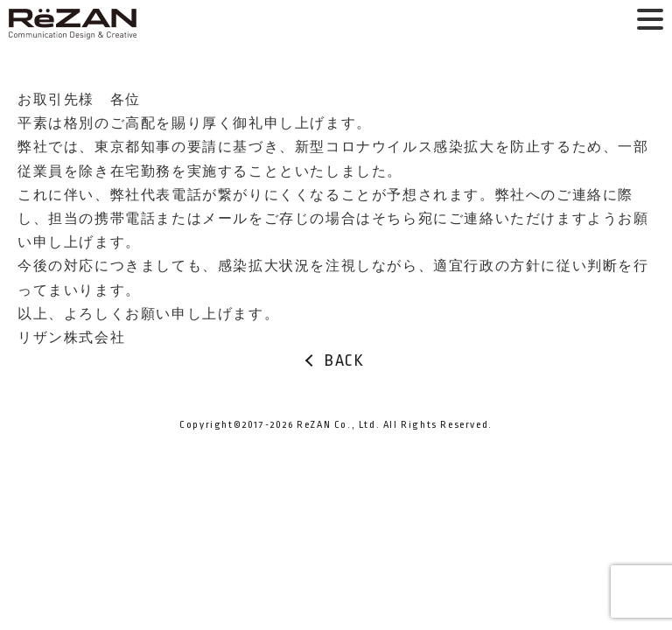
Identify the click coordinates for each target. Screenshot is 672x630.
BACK (344, 361)
